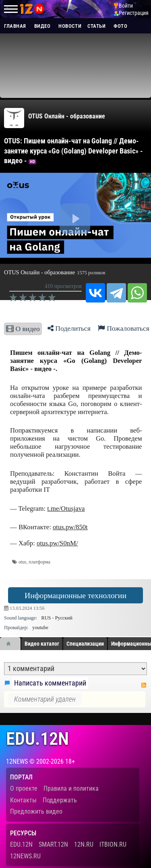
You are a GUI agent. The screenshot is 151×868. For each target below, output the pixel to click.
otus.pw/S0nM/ (57, 543)
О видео (23, 329)
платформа (39, 562)
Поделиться (69, 328)
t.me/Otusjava (66, 509)
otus (22, 562)
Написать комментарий (50, 683)
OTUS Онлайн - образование (67, 116)
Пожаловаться (124, 328)
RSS (144, 685)
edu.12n (37, 739)
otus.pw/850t (70, 527)
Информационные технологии (75, 595)
